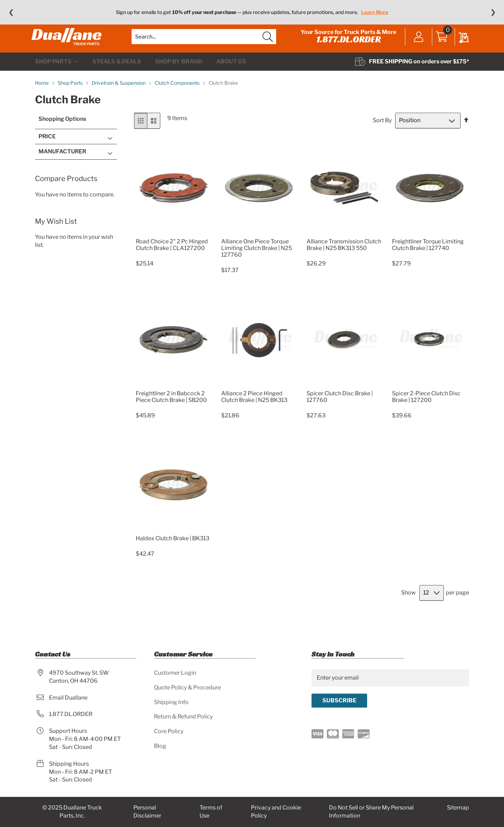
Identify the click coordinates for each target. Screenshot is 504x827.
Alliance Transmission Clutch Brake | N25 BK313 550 (344, 259)
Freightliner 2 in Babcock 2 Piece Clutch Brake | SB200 (171, 411)
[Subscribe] (339, 701)
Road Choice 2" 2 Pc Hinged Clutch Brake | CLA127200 (172, 259)
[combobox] (204, 44)
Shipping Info (171, 702)
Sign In (415, 44)
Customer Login (175, 673)
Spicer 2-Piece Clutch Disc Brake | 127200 (426, 411)
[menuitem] (57, 76)
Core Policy (169, 732)
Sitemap (458, 808)
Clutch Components (178, 97)
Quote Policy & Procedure (187, 687)
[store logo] (70, 44)
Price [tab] (47, 150)
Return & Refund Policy (183, 717)
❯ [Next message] (493, 12)
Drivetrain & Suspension (119, 97)
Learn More (375, 12)
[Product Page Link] (173, 247)
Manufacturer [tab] (62, 165)
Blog (160, 746)
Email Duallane (68, 698)
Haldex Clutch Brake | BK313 (173, 552)
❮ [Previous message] (11, 12)
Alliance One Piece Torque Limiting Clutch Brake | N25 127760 (257, 262)
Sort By (382, 134)
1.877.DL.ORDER (345, 46)
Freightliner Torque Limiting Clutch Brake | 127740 (428, 259)
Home (42, 97)
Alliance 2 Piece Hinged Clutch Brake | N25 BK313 (254, 411)
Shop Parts (71, 97)
